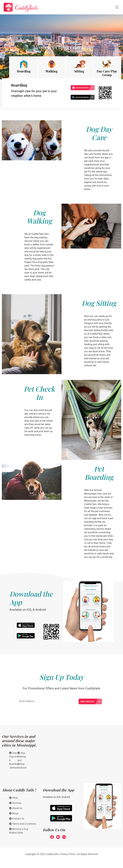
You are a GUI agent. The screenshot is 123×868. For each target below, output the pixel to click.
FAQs (14, 798)
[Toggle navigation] (117, 7)
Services (15, 803)
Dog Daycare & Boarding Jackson (14, 760)
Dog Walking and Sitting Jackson (22, 760)
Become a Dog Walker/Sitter (19, 831)
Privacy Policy (68, 854)
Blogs (14, 813)
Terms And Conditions (23, 824)
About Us (16, 808)
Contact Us (17, 819)
